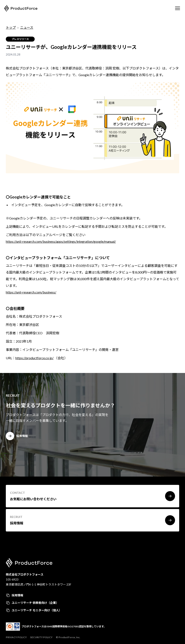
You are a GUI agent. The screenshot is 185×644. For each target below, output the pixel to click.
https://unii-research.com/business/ (31, 292)
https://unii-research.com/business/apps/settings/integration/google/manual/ (61, 241)
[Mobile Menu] (178, 8)
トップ (11, 27)
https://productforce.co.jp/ (34, 358)
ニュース (27, 27)
